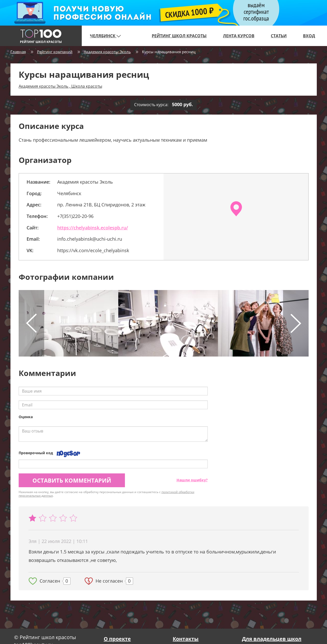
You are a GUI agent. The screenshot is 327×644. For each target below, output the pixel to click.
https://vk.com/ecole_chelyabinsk (93, 250)
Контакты (186, 639)
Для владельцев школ (272, 639)
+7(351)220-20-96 (75, 216)
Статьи (279, 36)
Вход (309, 36)
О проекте (117, 639)
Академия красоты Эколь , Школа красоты (60, 86)
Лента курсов (239, 36)
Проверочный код (36, 453)
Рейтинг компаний (55, 52)
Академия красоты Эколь (107, 52)
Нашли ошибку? (192, 480)
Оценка (26, 417)
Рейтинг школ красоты (179, 36)
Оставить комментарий (72, 480)
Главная (18, 52)
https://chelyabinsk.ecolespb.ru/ (93, 228)
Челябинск (105, 36)
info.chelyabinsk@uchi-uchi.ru (90, 239)
